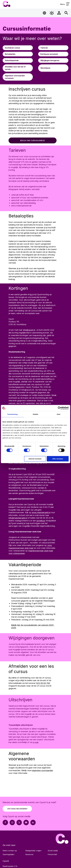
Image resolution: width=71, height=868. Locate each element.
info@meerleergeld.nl (18, 518)
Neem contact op (10, 851)
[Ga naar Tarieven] (53, 48)
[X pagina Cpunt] (19, 822)
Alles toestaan (58, 459)
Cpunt (6, 4)
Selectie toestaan (35, 459)
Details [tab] (36, 414)
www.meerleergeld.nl (41, 512)
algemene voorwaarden (43, 770)
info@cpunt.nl (29, 330)
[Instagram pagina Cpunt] (12, 822)
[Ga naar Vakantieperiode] (18, 60)
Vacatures (29, 854)
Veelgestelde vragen (33, 851)
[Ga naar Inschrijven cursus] (18, 48)
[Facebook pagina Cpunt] (5, 822)
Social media (53, 851)
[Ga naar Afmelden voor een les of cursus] (18, 68)
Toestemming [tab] (12, 414)
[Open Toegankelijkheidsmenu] (52, 13)
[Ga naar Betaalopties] (18, 54)
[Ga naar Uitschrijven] (53, 68)
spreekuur (41, 521)
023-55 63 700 (43, 683)
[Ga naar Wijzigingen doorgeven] (53, 60)
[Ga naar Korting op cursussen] (53, 54)
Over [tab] (59, 414)
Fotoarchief (52, 854)
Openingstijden (8, 854)
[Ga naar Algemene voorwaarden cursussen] (18, 77)
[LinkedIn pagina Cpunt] (33, 822)
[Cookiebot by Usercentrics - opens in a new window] (59, 408)
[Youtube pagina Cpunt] (26, 822)
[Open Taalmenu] (44, 13)
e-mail (36, 742)
